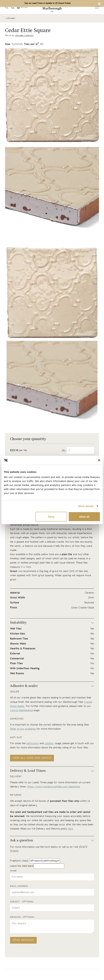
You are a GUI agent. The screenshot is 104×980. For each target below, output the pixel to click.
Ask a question (22, 841)
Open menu (97, 7)
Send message (23, 940)
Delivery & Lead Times (28, 771)
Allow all (84, 517)
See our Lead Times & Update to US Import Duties (48, 3)
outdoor (49, 743)
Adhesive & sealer (24, 686)
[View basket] (22, 7)
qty (64, 450)
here (71, 829)
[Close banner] (99, 460)
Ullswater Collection (24, 35)
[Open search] (7, 7)
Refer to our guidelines (23, 729)
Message (22, 917)
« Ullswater (10, 18)
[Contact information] (13, 7)
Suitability (18, 623)
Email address (19, 886)
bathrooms (32, 743)
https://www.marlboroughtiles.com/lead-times (54, 787)
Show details (86, 506)
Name (13, 871)
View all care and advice (32, 758)
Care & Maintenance (22, 710)
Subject (22, 902)
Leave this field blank (22, 866)
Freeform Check (19, 861)
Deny (51, 517)
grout (55, 571)
